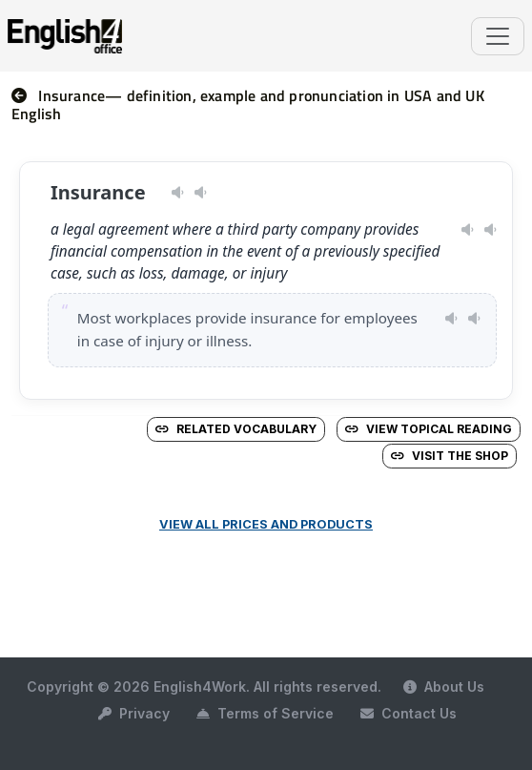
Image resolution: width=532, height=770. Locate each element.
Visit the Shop (450, 456)
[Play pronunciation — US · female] (178, 193)
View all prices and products (266, 524)
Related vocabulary (236, 429)
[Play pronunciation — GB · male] (201, 193)
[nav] (25, 95)
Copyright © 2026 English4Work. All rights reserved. (204, 687)
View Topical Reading (429, 429)
